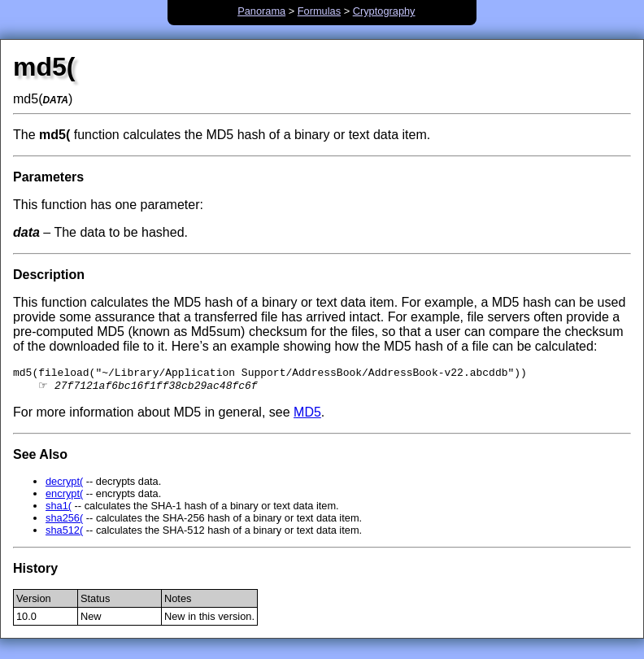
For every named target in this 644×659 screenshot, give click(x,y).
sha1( (59, 510)
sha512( (64, 534)
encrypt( (64, 498)
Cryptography (384, 11)
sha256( (64, 522)
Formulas (319, 11)
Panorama (261, 11)
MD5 (307, 416)
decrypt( (64, 485)
